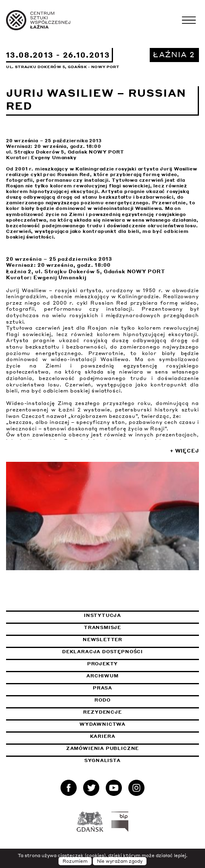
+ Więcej (184, 451)
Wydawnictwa (102, 724)
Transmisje (140, 627)
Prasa (102, 688)
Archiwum (102, 676)
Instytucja (102, 615)
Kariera (103, 736)
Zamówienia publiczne (123, 748)
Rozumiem (75, 861)
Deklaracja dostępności (102, 652)
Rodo (102, 700)
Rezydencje (102, 712)
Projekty (103, 664)
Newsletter (102, 640)
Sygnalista (102, 760)
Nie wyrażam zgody (120, 861)
